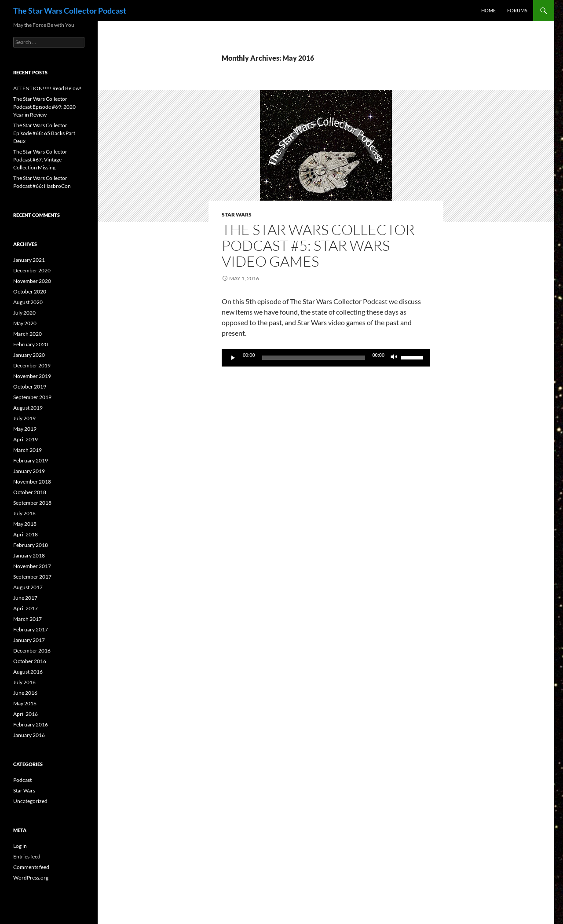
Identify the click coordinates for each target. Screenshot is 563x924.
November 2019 (32, 376)
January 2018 (29, 555)
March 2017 (27, 619)
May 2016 (25, 703)
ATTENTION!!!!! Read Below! (47, 88)
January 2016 (29, 735)
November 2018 (32, 482)
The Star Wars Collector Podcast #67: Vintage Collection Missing (40, 159)
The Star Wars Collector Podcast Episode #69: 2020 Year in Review (44, 107)
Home (488, 10)
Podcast (22, 780)
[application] (326, 358)
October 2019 (30, 387)
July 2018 (24, 513)
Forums (517, 10)
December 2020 (32, 270)
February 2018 (31, 545)
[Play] (233, 358)
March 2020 (27, 334)
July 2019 (24, 418)
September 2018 (32, 503)
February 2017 (31, 629)
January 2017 (29, 640)
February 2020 (31, 344)
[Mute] (394, 358)
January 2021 (29, 260)
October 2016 (30, 661)
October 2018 (30, 492)
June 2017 (25, 598)
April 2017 (26, 608)
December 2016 (32, 651)
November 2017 (32, 566)
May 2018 (25, 524)
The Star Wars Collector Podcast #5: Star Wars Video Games (318, 245)
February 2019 (31, 460)
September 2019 (32, 397)
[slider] (314, 358)
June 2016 (25, 693)
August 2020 (28, 302)
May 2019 (25, 429)
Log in (20, 846)
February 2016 (31, 724)
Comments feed (31, 867)
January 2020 (29, 355)
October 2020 (30, 291)
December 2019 (32, 365)
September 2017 (32, 577)
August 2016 (28, 672)
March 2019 (27, 450)
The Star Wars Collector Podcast (70, 11)
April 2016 (26, 714)
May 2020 (25, 323)
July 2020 (24, 313)
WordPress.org (31, 878)
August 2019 (28, 408)
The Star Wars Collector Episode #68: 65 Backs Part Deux (44, 133)
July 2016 (24, 682)
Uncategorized (30, 801)
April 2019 (26, 439)
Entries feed (27, 856)
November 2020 (32, 281)
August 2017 (28, 587)
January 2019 (29, 471)
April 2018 (26, 534)
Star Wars (237, 214)
